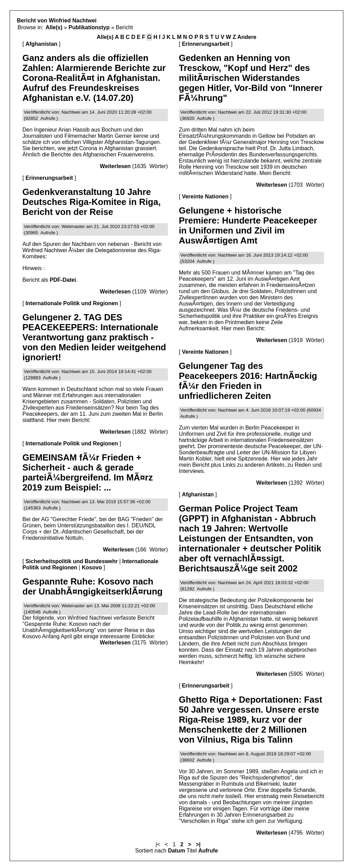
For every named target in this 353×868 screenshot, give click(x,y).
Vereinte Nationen (205, 197)
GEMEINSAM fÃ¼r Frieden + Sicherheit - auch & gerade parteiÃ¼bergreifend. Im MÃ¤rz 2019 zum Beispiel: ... (88, 472)
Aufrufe (208, 851)
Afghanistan (41, 44)
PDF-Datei (63, 280)
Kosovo (92, 567)
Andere (247, 37)
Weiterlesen (115, 166)
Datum (176, 851)
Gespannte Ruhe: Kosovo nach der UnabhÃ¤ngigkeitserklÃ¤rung (93, 586)
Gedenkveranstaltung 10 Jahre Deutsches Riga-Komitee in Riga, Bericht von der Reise (92, 202)
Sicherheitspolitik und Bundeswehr (72, 561)
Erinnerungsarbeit (49, 178)
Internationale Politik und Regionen (72, 303)
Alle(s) (54, 27)
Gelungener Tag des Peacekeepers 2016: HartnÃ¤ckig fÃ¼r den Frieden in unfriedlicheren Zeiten (248, 381)
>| (198, 844)
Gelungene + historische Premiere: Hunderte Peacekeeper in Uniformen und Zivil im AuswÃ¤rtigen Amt (248, 225)
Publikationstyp (89, 27)
